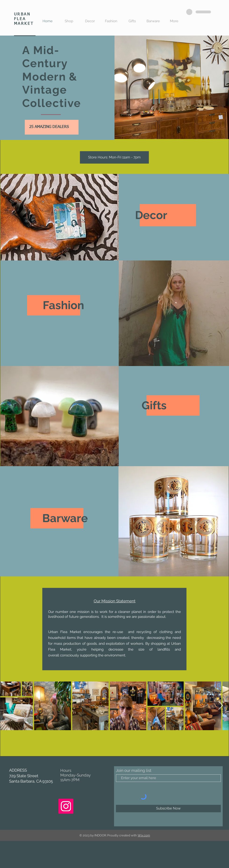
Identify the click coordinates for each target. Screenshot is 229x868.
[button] (114, 157)
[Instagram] (66, 806)
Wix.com (144, 835)
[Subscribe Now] (168, 809)
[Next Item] (221, 706)
